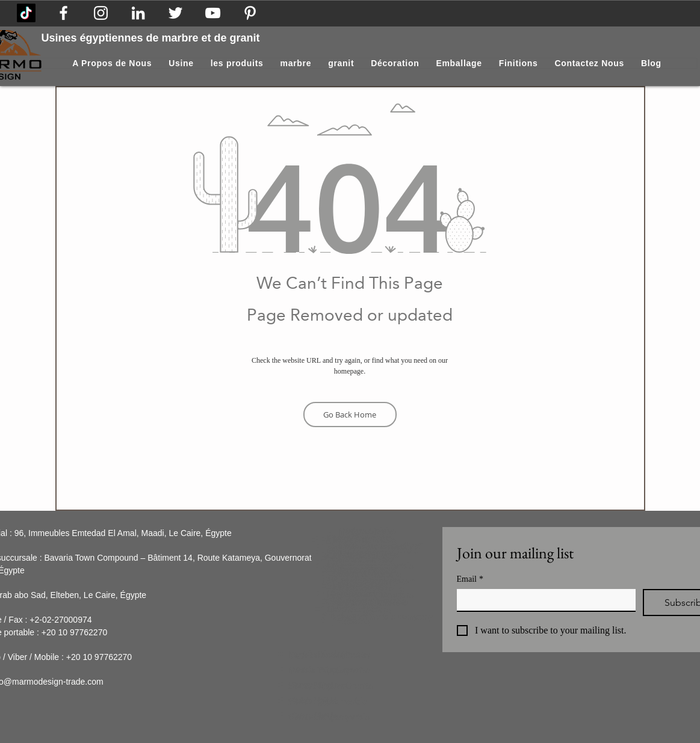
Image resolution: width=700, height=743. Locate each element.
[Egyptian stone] (175, 13)
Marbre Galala (365, 531)
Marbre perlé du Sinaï (380, 546)
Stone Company (319, 717)
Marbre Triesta (366, 560)
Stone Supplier (317, 686)
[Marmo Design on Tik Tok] (26, 13)
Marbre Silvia (363, 602)
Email (470, 579)
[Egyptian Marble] (101, 13)
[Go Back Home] (350, 415)
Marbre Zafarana (370, 574)
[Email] (543, 600)
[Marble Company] (138, 13)
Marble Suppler (318, 670)
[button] (395, 63)
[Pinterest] (250, 13)
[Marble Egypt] (213, 13)
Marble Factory (317, 655)
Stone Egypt (312, 701)
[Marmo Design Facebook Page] (63, 13)
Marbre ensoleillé (371, 588)
